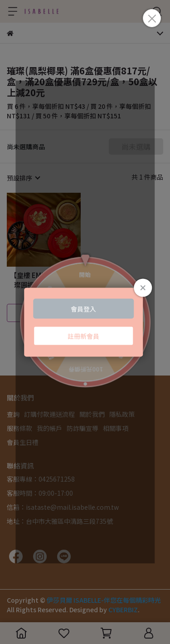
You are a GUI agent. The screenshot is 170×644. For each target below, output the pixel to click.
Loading (85, 322)
